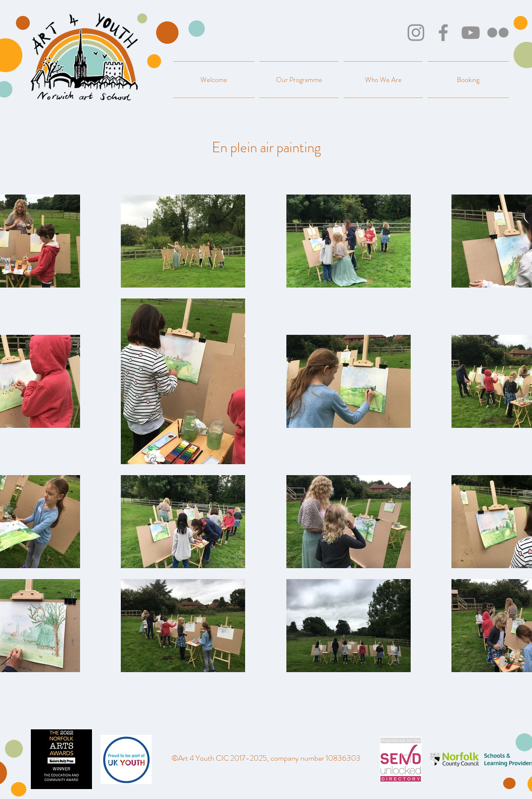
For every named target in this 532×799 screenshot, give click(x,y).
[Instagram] (416, 33)
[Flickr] (498, 33)
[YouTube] (471, 33)
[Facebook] (443, 33)
